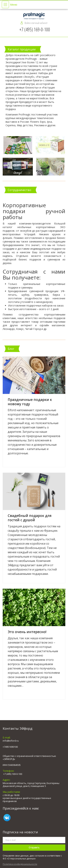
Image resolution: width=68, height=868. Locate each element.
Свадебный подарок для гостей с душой (30, 518)
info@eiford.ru (11, 741)
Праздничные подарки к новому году (30, 402)
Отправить (34, 847)
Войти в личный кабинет (36, 23)
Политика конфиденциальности (20, 864)
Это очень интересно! (27, 632)
